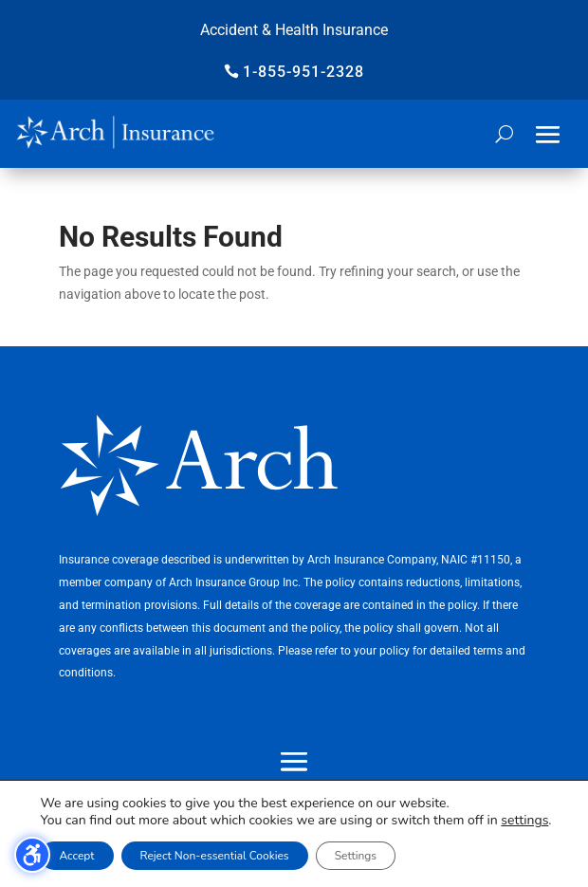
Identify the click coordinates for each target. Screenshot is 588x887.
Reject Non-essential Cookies (215, 856)
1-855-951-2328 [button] (303, 72)
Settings (356, 856)
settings (524, 821)
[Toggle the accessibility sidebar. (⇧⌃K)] (32, 855)
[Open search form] (504, 134)
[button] (548, 135)
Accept (76, 856)
